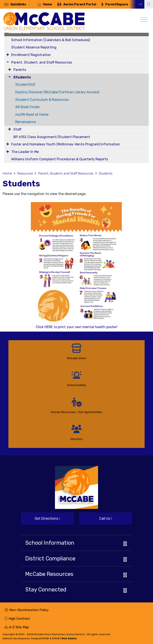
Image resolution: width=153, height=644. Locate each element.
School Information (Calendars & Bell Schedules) (51, 40)
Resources (25, 173)
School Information (50, 543)
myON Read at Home (32, 115)
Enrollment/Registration (31, 55)
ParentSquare (117, 4)
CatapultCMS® (40, 638)
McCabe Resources (49, 574)
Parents (20, 70)
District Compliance (50, 558)
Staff (17, 129)
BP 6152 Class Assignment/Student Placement (52, 137)
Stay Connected (46, 589)
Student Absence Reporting (34, 47)
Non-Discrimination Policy (27, 610)
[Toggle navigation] (144, 21)
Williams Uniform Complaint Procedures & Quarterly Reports (60, 159)
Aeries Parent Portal (80, 4)
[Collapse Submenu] (9, 77)
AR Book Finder (28, 107)
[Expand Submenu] (8, 55)
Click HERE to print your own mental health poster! (76, 266)
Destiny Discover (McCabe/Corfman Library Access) (57, 92)
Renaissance (26, 122)
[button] (21, 4)
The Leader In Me (25, 152)
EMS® (56, 638)
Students (22, 77)
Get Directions (41, 520)
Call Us (96, 520)
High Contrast (19, 618)
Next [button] (137, 4)
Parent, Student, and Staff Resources (42, 62)
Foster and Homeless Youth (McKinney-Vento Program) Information (66, 144)
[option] (17, 4)
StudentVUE (25, 85)
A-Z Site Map (17, 628)
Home (48, 4)
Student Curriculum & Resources (42, 100)
